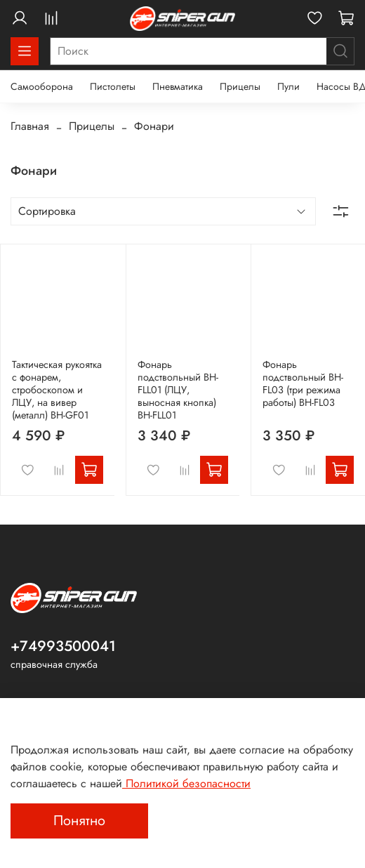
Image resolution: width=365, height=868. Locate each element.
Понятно (79, 821)
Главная (30, 126)
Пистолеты (113, 86)
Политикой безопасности (186, 783)
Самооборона (42, 86)
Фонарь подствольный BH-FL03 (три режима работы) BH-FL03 (303, 383)
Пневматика (178, 86)
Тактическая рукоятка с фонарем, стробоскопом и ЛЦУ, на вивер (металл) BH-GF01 (57, 390)
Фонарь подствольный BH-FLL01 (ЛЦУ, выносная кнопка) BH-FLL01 (178, 390)
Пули (288, 86)
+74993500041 (63, 646)
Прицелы (240, 86)
